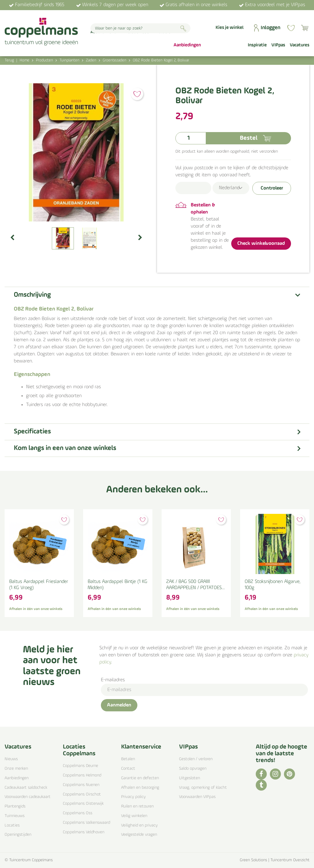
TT (261, 785)
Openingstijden (18, 835)
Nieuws (11, 759)
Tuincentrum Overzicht (290, 860)
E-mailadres (113, 680)
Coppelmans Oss (78, 813)
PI (289, 774)
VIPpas (188, 747)
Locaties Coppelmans (79, 750)
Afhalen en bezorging (140, 788)
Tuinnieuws (15, 816)
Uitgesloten (190, 778)
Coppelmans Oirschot (82, 794)
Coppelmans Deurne (80, 766)
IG (275, 774)
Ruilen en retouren (137, 806)
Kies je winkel (230, 28)
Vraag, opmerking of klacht (203, 788)
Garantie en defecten (140, 778)
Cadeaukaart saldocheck (26, 788)
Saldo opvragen (193, 769)
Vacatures (18, 747)
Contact (128, 769)
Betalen (128, 759)
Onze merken (16, 769)
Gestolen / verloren (196, 759)
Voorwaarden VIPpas (197, 797)
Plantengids (15, 806)
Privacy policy (133, 797)
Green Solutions (253, 860)
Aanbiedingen (17, 778)
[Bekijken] (305, 28)
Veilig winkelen (134, 816)
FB (261, 774)
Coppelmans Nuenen (81, 785)
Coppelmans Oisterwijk (83, 804)
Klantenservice (141, 747)
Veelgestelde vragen (139, 835)
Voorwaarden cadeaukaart (28, 797)
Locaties (12, 825)
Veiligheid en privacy (139, 825)
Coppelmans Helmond (82, 775)
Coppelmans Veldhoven (84, 832)
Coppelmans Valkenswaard (86, 823)
